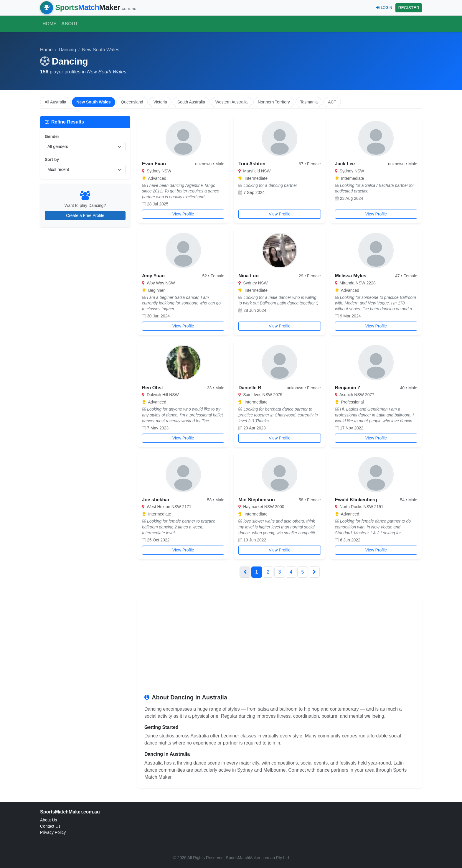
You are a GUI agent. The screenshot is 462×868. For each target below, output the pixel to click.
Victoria (160, 102)
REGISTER (409, 8)
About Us (49, 820)
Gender (52, 136)
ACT (332, 102)
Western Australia (231, 102)
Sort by (52, 159)
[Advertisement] (280, 648)
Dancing (67, 50)
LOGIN (384, 8)
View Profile (183, 214)
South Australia (191, 102)
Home (49, 24)
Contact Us (50, 826)
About (70, 24)
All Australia (55, 102)
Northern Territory (274, 102)
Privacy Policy (53, 832)
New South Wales (93, 102)
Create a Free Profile (85, 215)
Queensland (132, 102)
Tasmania (309, 102)
